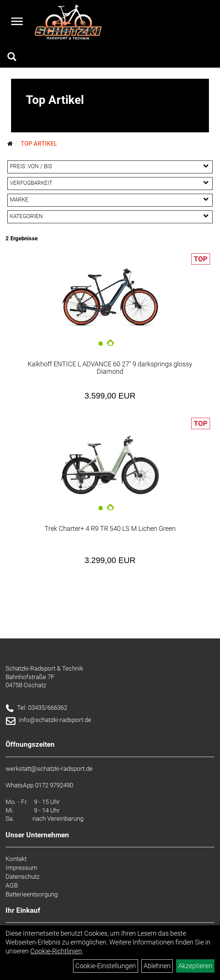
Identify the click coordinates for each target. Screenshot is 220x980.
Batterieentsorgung (32, 894)
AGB (12, 885)
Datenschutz (23, 876)
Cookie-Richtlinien (56, 951)
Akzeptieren (195, 966)
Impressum (21, 868)
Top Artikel (39, 144)
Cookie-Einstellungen (106, 966)
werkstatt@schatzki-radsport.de (49, 769)
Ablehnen (157, 966)
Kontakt (16, 859)
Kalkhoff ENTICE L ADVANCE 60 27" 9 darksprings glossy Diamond (110, 368)
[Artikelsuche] (12, 58)
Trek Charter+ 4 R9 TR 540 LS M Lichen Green (110, 528)
